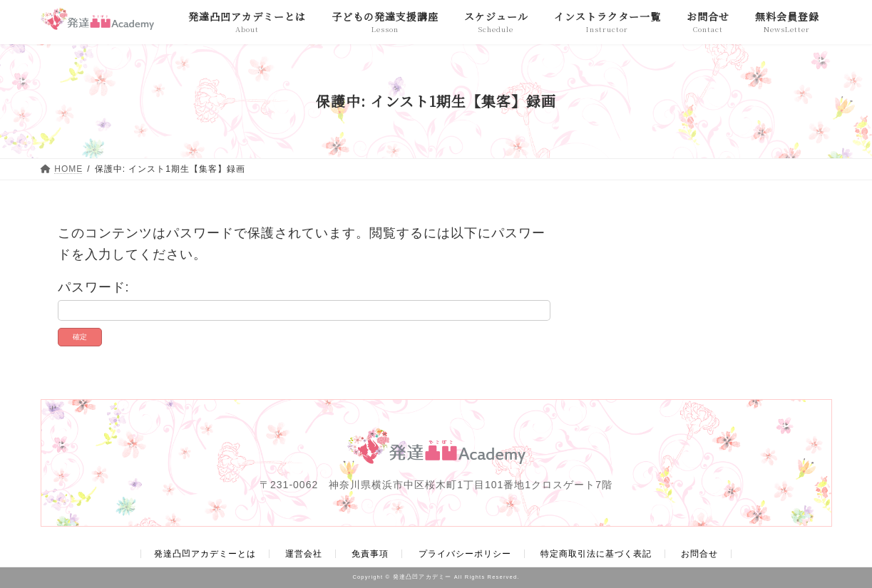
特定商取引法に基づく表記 (596, 554)
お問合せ (699, 554)
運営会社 (304, 554)
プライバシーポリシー (465, 554)
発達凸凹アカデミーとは (205, 554)
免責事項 (370, 554)
